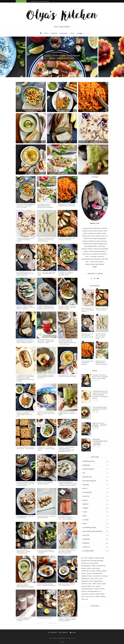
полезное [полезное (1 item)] (84, 591)
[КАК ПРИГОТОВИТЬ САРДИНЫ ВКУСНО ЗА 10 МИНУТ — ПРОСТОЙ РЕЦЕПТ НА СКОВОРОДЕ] (26, 297)
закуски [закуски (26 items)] (89, 573)
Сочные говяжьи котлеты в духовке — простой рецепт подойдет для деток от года (46, 307)
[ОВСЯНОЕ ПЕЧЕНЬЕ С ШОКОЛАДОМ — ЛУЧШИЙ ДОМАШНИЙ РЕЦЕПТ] (26, 541)
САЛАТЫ (95, 520)
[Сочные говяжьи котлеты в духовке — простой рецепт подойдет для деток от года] (47, 297)
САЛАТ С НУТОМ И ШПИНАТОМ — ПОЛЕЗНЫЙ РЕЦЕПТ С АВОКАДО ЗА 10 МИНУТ (46, 551)
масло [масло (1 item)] (101, 578)
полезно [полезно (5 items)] (102, 589)
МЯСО (95, 524)
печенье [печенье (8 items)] (97, 589)
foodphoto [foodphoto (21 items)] (91, 558)
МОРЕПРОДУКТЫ (95, 461)
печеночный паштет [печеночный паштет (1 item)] (87, 589)
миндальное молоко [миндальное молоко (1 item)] (87, 581)
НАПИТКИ (95, 465)
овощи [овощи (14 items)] (99, 584)
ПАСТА (95, 489)
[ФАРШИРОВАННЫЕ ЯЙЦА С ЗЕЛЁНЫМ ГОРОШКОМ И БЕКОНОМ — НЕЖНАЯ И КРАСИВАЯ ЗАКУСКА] (68, 473)
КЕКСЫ (95, 500)
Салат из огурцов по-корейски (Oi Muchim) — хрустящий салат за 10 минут (26, 206)
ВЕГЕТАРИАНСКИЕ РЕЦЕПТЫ (95, 531)
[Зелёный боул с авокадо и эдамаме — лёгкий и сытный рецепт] (47, 438)
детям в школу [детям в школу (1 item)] (96, 568)
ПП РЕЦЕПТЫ (95, 493)
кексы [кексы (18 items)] (96, 578)
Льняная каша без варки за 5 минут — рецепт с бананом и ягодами (46, 413)
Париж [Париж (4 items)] (102, 558)
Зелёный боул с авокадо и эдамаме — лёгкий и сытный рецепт (46, 449)
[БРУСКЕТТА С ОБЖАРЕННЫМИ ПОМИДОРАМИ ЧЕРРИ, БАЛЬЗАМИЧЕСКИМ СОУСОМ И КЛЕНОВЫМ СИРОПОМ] (68, 438)
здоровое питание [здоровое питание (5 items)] (87, 576)
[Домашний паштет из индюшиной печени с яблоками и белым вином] (47, 195)
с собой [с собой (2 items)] (97, 596)
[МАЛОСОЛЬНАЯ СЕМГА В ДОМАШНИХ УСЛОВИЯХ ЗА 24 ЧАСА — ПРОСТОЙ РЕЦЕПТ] (68, 507)
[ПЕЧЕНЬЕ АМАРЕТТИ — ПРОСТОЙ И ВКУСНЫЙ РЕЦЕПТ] (47, 507)
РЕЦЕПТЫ (46, 33)
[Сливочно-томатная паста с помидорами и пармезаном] (68, 195)
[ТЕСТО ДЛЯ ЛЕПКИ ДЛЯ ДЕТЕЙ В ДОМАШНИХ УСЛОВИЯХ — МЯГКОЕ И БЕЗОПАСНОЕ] (68, 541)
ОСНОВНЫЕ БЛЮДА (95, 528)
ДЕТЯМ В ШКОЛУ (95, 469)
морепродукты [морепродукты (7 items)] (98, 581)
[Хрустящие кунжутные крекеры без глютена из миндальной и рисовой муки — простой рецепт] (68, 330)
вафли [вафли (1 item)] (94, 566)
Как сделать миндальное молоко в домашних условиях (24, 619)
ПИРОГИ (95, 504)
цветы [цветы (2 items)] (83, 599)
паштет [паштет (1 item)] (98, 586)
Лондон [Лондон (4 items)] (97, 558)
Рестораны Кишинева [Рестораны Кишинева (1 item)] (97, 561)
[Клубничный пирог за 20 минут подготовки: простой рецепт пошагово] (26, 263)
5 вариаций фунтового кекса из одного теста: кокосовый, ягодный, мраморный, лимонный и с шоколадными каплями (25, 378)
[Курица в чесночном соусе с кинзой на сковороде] (68, 229)
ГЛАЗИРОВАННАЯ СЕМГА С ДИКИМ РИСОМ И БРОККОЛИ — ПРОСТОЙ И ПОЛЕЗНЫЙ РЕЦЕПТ (26, 484)
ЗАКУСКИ (95, 535)
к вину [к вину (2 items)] (92, 578)
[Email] (81, 33)
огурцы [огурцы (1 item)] (104, 584)
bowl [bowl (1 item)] (83, 558)
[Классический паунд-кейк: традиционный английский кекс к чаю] (47, 366)
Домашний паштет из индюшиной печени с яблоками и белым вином (45, 206)
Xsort (74, 638)
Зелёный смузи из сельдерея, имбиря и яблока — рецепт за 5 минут (67, 413)
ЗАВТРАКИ (95, 539)
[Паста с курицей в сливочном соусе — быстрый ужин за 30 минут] (47, 263)
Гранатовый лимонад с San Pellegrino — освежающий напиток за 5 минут (46, 341)
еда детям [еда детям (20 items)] (93, 571)
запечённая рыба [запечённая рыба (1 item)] (97, 573)
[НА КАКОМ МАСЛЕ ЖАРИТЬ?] (47, 608)
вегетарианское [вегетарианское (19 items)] (101, 566)
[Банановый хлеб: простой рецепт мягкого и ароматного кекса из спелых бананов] (26, 330)
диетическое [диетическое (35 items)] (85, 571)
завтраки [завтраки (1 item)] (104, 571)
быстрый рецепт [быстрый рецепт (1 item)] (86, 566)
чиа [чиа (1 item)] (87, 599)
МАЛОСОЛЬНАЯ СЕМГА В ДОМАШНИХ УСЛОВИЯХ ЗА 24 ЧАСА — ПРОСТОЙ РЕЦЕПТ (66, 518)
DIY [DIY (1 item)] (86, 558)
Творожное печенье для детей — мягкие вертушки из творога (25, 240)
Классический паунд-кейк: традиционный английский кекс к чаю (46, 377)
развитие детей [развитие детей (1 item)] (100, 594)
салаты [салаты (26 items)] (87, 596)
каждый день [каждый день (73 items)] (85, 578)
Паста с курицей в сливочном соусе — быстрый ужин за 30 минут (48, 1)
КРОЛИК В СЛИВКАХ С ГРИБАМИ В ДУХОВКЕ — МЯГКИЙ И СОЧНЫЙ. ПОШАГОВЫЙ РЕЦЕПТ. (67, 619)
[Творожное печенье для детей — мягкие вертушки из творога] (26, 229)
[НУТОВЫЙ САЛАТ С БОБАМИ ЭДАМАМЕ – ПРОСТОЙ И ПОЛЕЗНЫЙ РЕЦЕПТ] (68, 263)
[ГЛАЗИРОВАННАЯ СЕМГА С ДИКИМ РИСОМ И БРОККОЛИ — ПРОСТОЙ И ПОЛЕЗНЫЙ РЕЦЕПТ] (26, 473)
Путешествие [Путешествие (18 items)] (85, 561)
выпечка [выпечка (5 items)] (84, 568)
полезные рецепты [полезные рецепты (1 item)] (93, 591)
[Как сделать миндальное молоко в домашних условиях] (26, 608)
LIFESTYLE (72, 33)
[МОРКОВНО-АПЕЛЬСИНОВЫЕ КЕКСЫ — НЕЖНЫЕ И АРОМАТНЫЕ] (47, 575)
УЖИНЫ (95, 508)
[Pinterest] (79, 33)
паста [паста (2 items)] (94, 586)
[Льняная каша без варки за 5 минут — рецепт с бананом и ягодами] (47, 402)
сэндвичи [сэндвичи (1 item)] (103, 596)
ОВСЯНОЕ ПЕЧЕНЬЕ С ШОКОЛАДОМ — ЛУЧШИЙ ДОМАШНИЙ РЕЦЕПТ (23, 551)
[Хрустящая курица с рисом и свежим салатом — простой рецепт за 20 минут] (68, 297)
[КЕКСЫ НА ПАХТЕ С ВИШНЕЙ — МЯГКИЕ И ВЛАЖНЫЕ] (47, 473)
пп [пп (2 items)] (100, 591)
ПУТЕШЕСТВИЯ (54, 33)
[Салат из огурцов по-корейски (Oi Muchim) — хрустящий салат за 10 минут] (26, 195)
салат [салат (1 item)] (83, 596)
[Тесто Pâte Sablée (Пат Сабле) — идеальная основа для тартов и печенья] (47, 229)
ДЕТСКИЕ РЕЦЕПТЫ (64, 33)
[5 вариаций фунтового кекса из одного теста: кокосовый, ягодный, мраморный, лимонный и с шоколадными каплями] (26, 366)
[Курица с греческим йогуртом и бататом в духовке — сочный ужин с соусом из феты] (26, 402)
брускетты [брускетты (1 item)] (84, 563)
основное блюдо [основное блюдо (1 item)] (86, 586)
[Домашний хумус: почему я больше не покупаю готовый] (68, 366)
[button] (28, 1)
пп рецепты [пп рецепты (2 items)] (85, 594)
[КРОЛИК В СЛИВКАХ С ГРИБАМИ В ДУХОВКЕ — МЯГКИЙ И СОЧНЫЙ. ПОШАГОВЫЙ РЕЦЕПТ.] (68, 608)
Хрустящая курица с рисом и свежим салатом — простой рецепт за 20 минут (67, 307)
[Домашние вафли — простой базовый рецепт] (26, 507)
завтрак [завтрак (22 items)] (98, 571)
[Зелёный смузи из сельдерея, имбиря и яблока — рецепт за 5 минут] (68, 402)
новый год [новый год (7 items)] (84, 584)
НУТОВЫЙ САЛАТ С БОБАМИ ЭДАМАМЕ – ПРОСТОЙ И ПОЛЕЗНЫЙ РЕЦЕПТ (66, 274)
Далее (95, 267)
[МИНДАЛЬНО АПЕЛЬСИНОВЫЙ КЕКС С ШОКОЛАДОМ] (68, 575)
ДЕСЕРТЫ (95, 496)
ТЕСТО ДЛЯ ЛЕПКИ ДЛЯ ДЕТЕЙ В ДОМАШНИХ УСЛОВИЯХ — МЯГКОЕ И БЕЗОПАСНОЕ (67, 551)
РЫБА (95, 516)
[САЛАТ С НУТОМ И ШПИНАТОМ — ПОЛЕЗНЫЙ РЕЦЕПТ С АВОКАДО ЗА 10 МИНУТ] (47, 541)
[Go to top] (62, 642)
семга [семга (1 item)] (92, 596)
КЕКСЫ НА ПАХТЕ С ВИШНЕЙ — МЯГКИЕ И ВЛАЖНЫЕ (99, 425)
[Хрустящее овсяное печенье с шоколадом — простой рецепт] (26, 438)
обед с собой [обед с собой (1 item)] (92, 584)
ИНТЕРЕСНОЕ (95, 477)
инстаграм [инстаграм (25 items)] (104, 576)
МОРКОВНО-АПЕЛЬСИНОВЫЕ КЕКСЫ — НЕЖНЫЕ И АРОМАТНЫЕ (100, 442)
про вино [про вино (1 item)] (92, 594)
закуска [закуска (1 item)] (84, 573)
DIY (95, 473)
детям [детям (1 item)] (89, 568)
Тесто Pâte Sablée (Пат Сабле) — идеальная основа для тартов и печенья (46, 240)
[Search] (83, 33)
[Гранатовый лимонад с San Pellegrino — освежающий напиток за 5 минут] (47, 330)
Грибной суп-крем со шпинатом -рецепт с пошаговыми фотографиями (25, 585)
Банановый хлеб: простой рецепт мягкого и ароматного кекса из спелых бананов (26, 341)
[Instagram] (77, 33)
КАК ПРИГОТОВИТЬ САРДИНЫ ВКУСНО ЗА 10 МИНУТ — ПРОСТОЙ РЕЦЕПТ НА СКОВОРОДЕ (26, 307)
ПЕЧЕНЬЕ (95, 485)
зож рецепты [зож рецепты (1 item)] (97, 576)
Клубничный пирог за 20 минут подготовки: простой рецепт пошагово (25, 274)
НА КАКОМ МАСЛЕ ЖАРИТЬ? (45, 618)
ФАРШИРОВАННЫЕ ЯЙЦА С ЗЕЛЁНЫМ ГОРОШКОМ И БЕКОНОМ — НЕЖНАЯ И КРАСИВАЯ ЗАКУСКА (68, 484)
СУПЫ (95, 512)
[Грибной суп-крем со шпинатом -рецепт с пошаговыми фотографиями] (26, 575)
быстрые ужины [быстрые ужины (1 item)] (93, 563)
